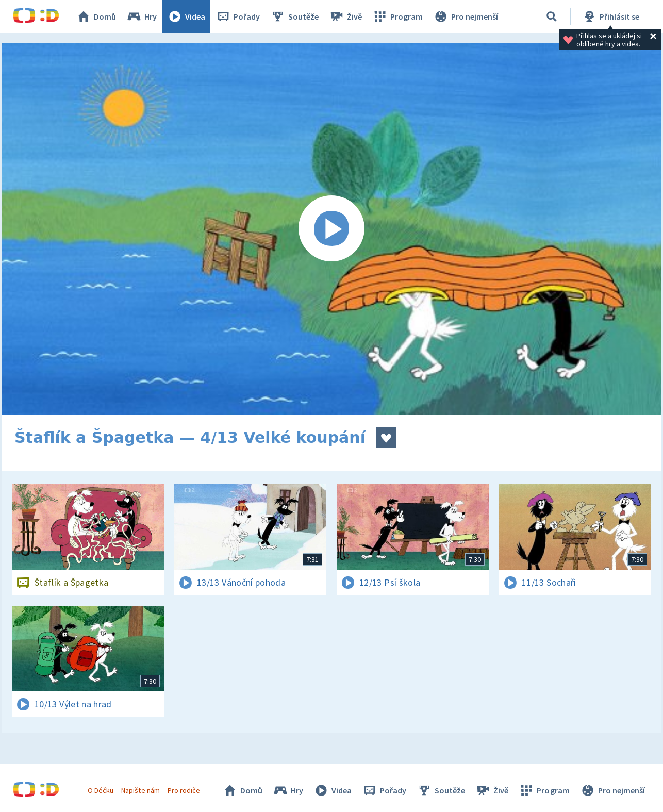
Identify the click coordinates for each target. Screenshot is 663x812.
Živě (345, 16)
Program (397, 16)
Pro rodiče (184, 790)
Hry (142, 16)
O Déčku (101, 790)
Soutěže (294, 16)
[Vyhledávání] (552, 16)
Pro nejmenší (466, 16)
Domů (96, 16)
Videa (186, 16)
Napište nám (140, 790)
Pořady (238, 16)
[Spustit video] (331, 229)
